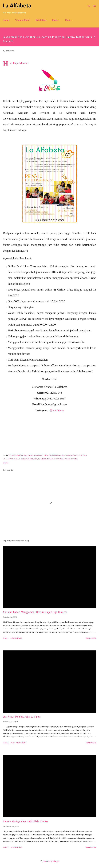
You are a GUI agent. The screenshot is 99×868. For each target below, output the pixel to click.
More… (69, 20)
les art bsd (82, 456)
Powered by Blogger (50, 861)
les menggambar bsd (46, 459)
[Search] (89, 4)
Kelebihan (41, 20)
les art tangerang (10, 459)
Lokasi (56, 20)
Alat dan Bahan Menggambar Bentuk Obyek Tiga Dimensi (35, 612)
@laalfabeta (57, 410)
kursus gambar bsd (35, 456)
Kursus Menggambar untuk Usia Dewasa (26, 821)
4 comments (16, 638)
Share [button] (6, 463)
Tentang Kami (22, 20)
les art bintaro (71, 456)
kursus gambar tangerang (54, 456)
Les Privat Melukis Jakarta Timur (22, 717)
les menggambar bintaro (28, 459)
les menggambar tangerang (66, 459)
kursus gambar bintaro (18, 456)
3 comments (16, 847)
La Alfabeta (17, 6)
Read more (91, 638)
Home (6, 20)
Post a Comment (19, 743)
